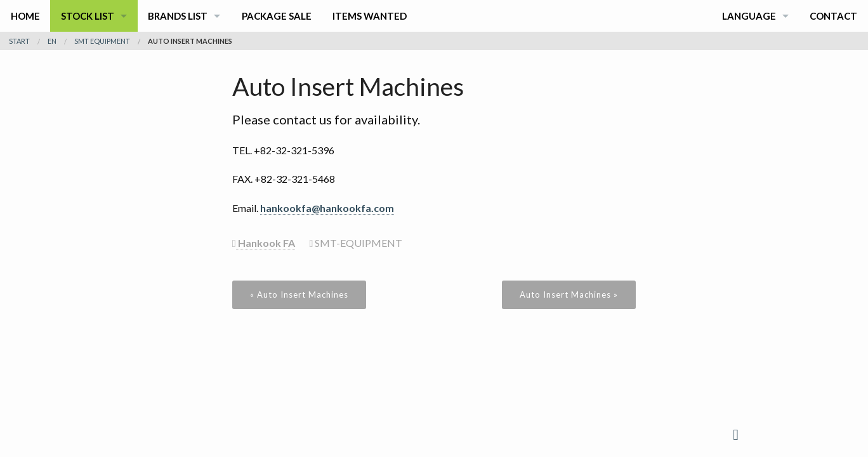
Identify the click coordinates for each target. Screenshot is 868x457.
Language (749, 16)
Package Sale (277, 16)
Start (19, 41)
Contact (833, 16)
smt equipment (102, 41)
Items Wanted (370, 16)
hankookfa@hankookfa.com (327, 208)
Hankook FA (266, 243)
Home (25, 16)
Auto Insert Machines (190, 41)
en (52, 41)
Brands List (178, 16)
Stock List (88, 16)
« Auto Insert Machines (299, 295)
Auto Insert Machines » (569, 295)
